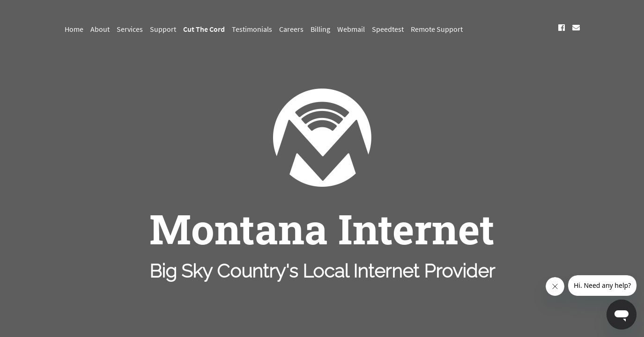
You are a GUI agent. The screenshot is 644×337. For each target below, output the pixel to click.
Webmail (351, 29)
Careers (291, 29)
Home (74, 29)
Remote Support (437, 29)
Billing (320, 29)
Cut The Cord (204, 29)
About (100, 29)
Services (130, 29)
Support (163, 29)
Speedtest (388, 29)
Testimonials (252, 29)
